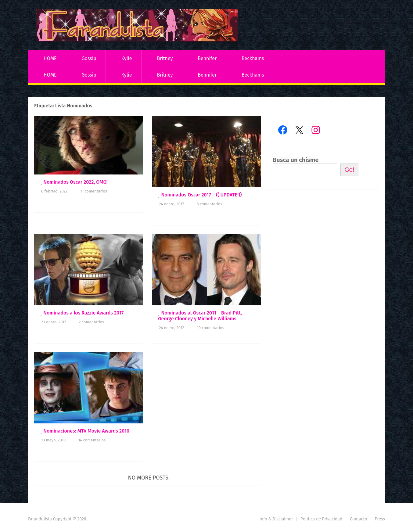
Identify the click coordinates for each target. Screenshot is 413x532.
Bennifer (207, 58)
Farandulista (40, 519)
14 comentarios (92, 440)
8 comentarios (209, 204)
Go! (349, 170)
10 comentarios (210, 328)
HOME (50, 58)
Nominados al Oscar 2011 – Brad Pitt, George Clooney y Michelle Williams (200, 316)
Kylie (127, 58)
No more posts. (149, 478)
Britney (165, 58)
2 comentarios (91, 322)
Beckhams (253, 58)
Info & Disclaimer (276, 519)
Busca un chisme (296, 160)
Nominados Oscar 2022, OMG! (75, 182)
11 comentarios (94, 191)
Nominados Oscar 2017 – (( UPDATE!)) (201, 195)
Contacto (358, 519)
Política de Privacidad (321, 519)
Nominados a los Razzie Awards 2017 (83, 313)
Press (380, 519)
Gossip (89, 58)
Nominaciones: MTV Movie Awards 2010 (86, 431)
